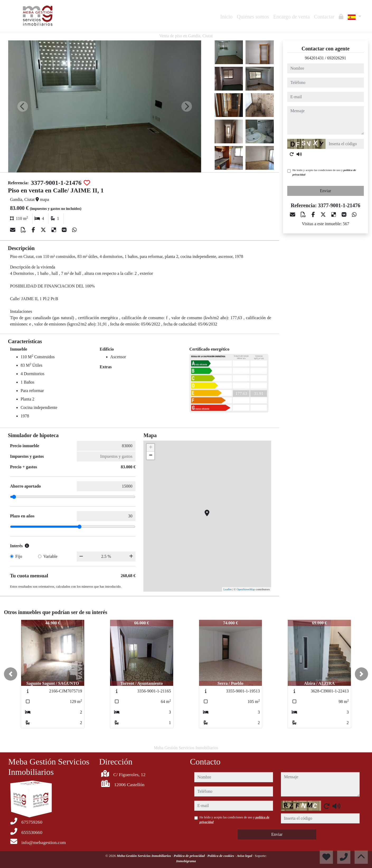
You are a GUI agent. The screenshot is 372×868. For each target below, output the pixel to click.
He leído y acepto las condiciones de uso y (324, 172)
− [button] (151, 456)
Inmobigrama (186, 861)
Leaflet (227, 589)
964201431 (314, 58)
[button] (11, 674)
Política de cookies (221, 856)
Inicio (226, 17)
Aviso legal (245, 856)
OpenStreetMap (246, 589)
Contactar (324, 17)
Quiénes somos (253, 17)
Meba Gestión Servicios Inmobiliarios (144, 856)
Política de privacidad (190, 856)
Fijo (19, 556)
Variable (50, 556)
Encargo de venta (291, 17)
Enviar (326, 191)
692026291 (337, 58)
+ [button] (151, 448)
